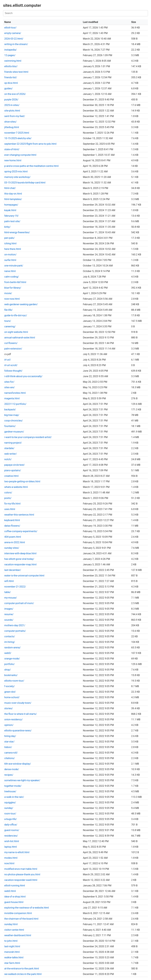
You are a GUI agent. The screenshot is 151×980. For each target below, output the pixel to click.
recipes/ (9, 775)
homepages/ (11, 205)
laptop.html (11, 847)
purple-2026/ (11, 100)
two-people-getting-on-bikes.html (22, 481)
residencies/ (11, 836)
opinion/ (9, 725)
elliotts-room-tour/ (14, 681)
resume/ (9, 614)
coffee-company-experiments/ (21, 531)
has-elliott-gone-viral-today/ (19, 559)
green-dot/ (10, 692)
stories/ (9, 708)
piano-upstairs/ (13, 470)
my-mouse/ (11, 598)
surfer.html (10, 260)
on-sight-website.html (16, 332)
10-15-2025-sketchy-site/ (18, 138)
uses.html (10, 509)
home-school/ (12, 697)
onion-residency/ (13, 719)
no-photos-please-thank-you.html (22, 874)
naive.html (10, 271)
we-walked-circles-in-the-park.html (23, 974)
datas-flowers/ (12, 526)
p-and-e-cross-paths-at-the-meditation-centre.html (31, 166)
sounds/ (9, 620)
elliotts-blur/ (11, 66)
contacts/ (10, 636)
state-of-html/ (12, 149)
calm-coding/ (12, 277)
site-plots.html (12, 111)
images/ (9, 609)
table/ (8, 592)
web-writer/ (11, 454)
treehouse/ (10, 791)
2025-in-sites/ (12, 105)
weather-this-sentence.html (19, 515)
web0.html (10, 891)
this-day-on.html (13, 194)
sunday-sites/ (12, 548)
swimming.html (13, 61)
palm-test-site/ (12, 221)
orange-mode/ (12, 659)
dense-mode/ (12, 769)
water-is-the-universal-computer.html (24, 576)
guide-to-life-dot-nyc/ (16, 315)
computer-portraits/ (15, 631)
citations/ (10, 758)
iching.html (10, 243)
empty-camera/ (13, 33)
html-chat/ (10, 188)
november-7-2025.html (17, 133)
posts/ (8, 498)
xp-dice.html (11, 83)
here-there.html (13, 249)
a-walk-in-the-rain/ (14, 797)
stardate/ (9, 448)
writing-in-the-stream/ (16, 44)
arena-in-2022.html (15, 542)
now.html (9, 863)
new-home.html (13, 160)
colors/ (8, 493)
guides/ (8, 88)
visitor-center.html (14, 930)
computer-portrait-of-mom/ (19, 603)
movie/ (8, 293)
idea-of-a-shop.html (15, 897)
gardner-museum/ (14, 432)
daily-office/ (11, 825)
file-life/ (8, 310)
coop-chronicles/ (14, 421)
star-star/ (9, 742)
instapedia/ (11, 50)
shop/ (8, 670)
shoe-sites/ (10, 122)
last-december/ (13, 570)
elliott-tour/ (10, 28)
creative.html (11, 476)
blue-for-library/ (13, 288)
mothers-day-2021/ (15, 625)
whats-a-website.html (16, 487)
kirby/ (7, 227)
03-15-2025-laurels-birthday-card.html (25, 183)
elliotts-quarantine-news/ (18, 731)
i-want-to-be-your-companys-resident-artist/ (28, 437)
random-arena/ (12, 648)
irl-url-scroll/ (11, 365)
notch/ (8, 459)
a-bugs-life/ (11, 819)
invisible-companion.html (18, 913)
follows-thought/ (13, 371)
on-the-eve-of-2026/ (15, 94)
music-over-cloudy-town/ (18, 703)
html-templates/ (13, 199)
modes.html (11, 858)
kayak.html (10, 210)
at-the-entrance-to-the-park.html (22, 969)
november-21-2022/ (15, 587)
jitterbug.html (12, 127)
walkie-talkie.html (14, 957)
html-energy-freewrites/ (17, 232)
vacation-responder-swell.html (21, 880)
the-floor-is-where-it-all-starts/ (21, 714)
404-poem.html (13, 537)
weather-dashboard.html (18, 935)
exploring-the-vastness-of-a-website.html (27, 908)
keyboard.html (12, 520)
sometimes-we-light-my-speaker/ (22, 780)
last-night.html (12, 946)
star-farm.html (12, 963)
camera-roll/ (11, 753)
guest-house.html (14, 902)
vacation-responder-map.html (20, 564)
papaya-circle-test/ (14, 465)
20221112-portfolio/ (15, 404)
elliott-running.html (15, 886)
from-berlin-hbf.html (15, 282)
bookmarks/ (11, 675)
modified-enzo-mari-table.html (21, 869)
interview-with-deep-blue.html (20, 553)
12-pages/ (10, 55)
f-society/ (10, 686)
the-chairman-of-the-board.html (21, 919)
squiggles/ (10, 802)
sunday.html (11, 924)
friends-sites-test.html (16, 72)
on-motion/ (10, 255)
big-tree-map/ (12, 415)
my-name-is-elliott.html (17, 852)
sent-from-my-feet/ (15, 116)
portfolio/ (9, 664)
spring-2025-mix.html (16, 172)
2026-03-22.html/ (14, 39)
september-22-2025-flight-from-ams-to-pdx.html (30, 144)
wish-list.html (12, 841)
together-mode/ (13, 786)
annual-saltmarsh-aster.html (20, 338)
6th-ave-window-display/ (18, 764)
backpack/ (10, 410)
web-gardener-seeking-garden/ (21, 304)
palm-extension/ (13, 349)
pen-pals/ (9, 238)
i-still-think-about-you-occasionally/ (23, 376)
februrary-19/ (11, 216)
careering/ (10, 326)
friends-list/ (11, 77)
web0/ (8, 653)
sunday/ (9, 808)
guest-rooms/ (12, 830)
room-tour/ (10, 814)
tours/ (8, 321)
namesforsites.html (15, 393)
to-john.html (11, 941)
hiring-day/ (10, 736)
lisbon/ (8, 747)
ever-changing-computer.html (20, 155)
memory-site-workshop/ (17, 177)
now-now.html (12, 299)
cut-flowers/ (11, 343)
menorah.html (12, 952)
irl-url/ (8, 360)
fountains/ (10, 426)
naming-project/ (13, 443)
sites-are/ (10, 387)
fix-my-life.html (12, 504)
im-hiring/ (10, 642)
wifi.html (9, 581)
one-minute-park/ (14, 266)
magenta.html (12, 398)
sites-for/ (9, 382)
